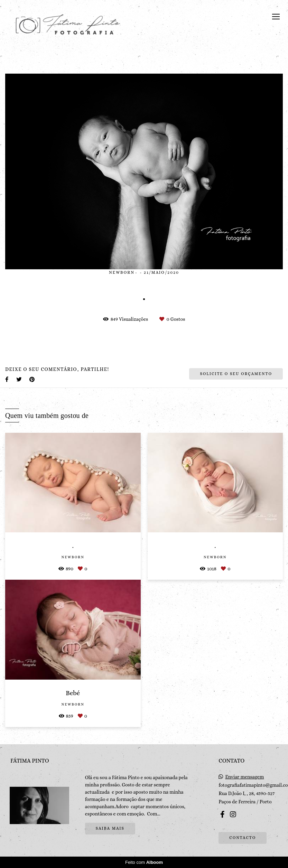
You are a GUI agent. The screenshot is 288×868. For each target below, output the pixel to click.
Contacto (243, 838)
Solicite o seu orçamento (236, 374)
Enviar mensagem (244, 777)
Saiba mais (110, 828)
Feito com (144, 862)
